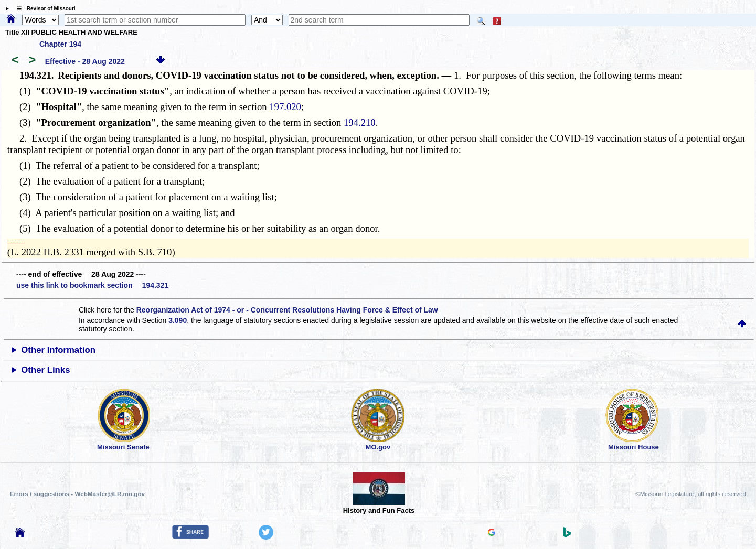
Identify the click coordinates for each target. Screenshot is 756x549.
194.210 (360, 122)
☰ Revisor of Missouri (44, 9)
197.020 (285, 107)
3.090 (178, 320)
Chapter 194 (60, 44)
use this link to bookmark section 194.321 (92, 285)
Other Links (45, 370)
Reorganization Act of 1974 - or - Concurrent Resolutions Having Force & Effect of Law (287, 310)
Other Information (58, 350)
